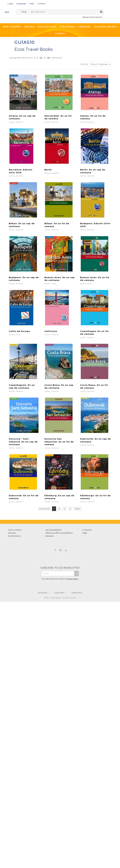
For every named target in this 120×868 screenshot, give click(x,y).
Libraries (84, 27)
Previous (44, 511)
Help (85, 536)
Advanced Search (92, 17)
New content (15, 533)
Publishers (67, 27)
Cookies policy (77, 595)
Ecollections (47, 27)
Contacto (87, 533)
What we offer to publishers (59, 536)
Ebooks (30, 27)
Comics (60, 34)
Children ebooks (105, 27)
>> (76, 576)
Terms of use (43, 595)
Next (78, 511)
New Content (12, 27)
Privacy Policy (73, 582)
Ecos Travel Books (34, 49)
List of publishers (53, 533)
